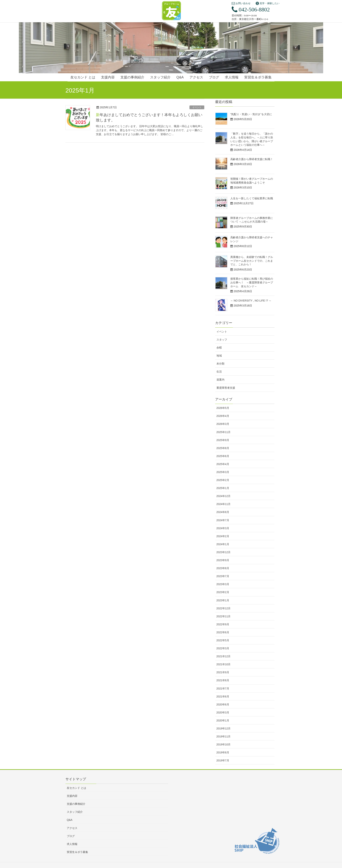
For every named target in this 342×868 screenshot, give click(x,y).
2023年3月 (223, 584)
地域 (219, 356)
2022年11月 (224, 616)
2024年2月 (223, 536)
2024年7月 (223, 520)
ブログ (71, 836)
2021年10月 (224, 664)
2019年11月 (224, 736)
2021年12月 (224, 656)
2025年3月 (223, 472)
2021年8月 (223, 680)
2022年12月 (224, 608)
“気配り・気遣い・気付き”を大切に (251, 114)
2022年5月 (223, 640)
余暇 (219, 348)
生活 (219, 372)
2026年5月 (223, 408)
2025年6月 (223, 456)
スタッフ (222, 340)
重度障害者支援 (226, 388)
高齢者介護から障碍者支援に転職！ (252, 159)
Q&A (70, 820)
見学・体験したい (268, 3)
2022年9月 (223, 624)
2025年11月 (224, 432)
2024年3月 (223, 528)
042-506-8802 (251, 10)
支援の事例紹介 (76, 804)
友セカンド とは (76, 788)
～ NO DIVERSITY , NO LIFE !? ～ (251, 301)
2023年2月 (223, 592)
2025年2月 (223, 480)
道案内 (220, 380)
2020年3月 (223, 712)
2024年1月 (223, 544)
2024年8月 (223, 512)
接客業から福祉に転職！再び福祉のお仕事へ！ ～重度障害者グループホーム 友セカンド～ (252, 282)
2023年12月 (224, 552)
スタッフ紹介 (75, 812)
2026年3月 (223, 424)
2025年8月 (223, 448)
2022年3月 (223, 648)
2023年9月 (223, 560)
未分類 (220, 364)
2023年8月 (223, 568)
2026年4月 (223, 416)
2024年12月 (224, 496)
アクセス (72, 828)
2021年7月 (223, 688)
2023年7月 (223, 576)
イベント (197, 107)
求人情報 (72, 844)
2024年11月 (224, 504)
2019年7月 (223, 760)
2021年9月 (223, 672)
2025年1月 (223, 488)
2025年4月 (223, 464)
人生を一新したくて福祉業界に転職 (252, 198)
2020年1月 (223, 720)
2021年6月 (223, 696)
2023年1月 (223, 600)
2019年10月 (224, 744)
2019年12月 (224, 728)
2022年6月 (223, 632)
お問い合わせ (241, 3)
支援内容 (72, 796)
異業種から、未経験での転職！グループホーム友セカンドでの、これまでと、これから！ (252, 261)
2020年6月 (223, 704)
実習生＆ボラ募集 (77, 852)
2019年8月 (223, 752)
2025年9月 (223, 440)
